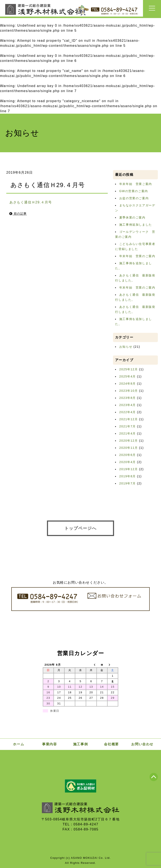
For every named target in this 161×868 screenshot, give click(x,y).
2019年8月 (128, 476)
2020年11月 (129, 448)
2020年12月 (129, 441)
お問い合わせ (142, 744)
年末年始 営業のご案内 (137, 256)
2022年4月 (128, 412)
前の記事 (18, 214)
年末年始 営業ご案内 (136, 184)
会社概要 (111, 744)
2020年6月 (128, 455)
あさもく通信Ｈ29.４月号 (31, 202)
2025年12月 (129, 369)
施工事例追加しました (136, 225)
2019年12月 (129, 469)
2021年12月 (129, 419)
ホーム (19, 744)
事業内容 (49, 744)
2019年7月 (128, 483)
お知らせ (126, 347)
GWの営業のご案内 (134, 191)
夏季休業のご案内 (132, 217)
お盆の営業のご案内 (134, 198)
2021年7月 (128, 426)
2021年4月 (128, 433)
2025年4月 (128, 376)
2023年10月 (129, 391)
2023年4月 (128, 405)
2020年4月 (128, 462)
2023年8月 (128, 398)
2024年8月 (128, 384)
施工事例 (80, 744)
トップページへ (80, 528)
